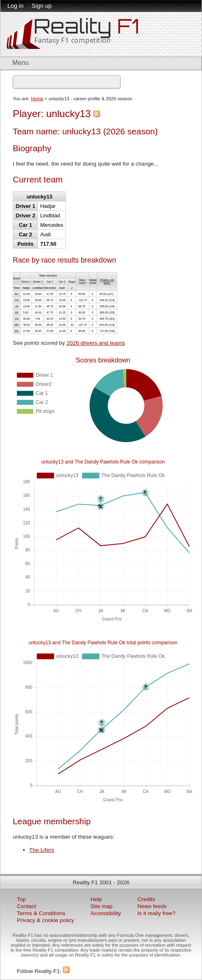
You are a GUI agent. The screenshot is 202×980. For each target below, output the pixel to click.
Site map (102, 906)
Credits (146, 899)
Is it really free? (156, 913)
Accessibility (106, 913)
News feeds (152, 906)
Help (96, 899)
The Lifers (42, 850)
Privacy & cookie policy (45, 920)
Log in (15, 6)
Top (21, 899)
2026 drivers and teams (96, 343)
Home (37, 99)
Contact (27, 906)
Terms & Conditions (41, 913)
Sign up (42, 6)
